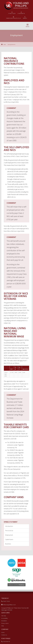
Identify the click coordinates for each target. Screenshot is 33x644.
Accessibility (4, 618)
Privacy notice (5, 623)
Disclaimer (4, 621)
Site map (4, 616)
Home (3, 632)
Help (3, 626)
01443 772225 (12, 13)
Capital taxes (9, 539)
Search (25, 18)
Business (8, 544)
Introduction (9, 526)
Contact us (4, 635)
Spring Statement (12, 44)
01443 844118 (21, 13)
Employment (9, 535)
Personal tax (9, 531)
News (5, 44)
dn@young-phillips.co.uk (13, 18)
